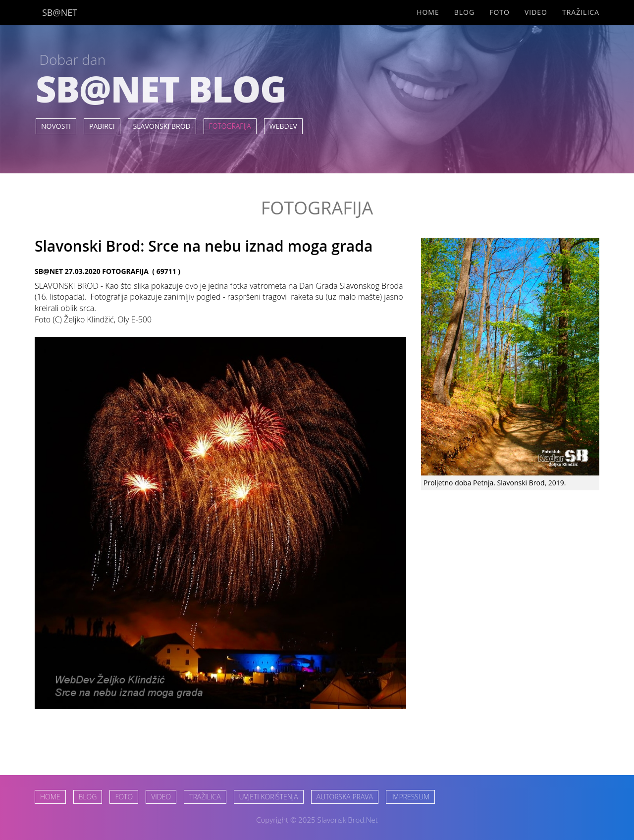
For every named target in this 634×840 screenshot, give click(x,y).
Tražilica (581, 12)
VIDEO (161, 797)
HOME (50, 797)
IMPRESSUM (410, 797)
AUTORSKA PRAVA (345, 797)
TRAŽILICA (205, 797)
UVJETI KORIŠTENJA (269, 797)
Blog (464, 12)
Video (536, 12)
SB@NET (60, 12)
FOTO (124, 797)
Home (428, 12)
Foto (500, 12)
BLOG (88, 797)
